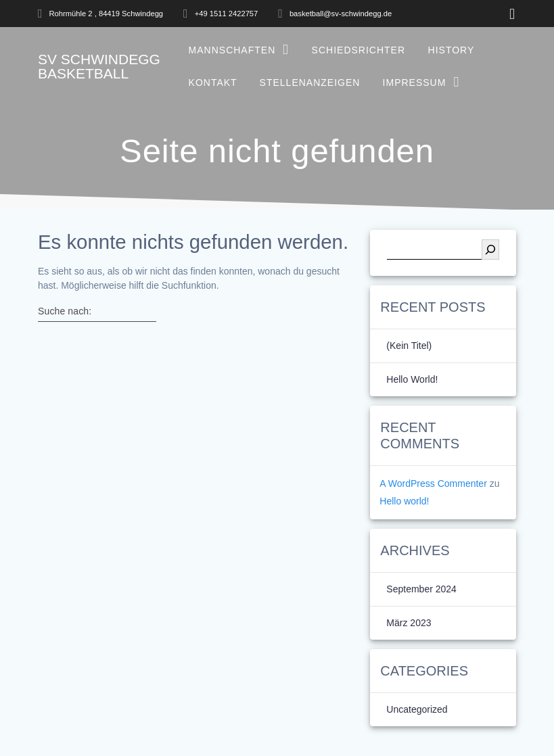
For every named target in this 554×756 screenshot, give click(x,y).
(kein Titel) (409, 346)
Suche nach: (65, 311)
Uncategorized (417, 709)
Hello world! (412, 379)
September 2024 (421, 589)
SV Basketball (99, 66)
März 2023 (409, 623)
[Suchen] (490, 250)
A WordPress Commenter (433, 483)
